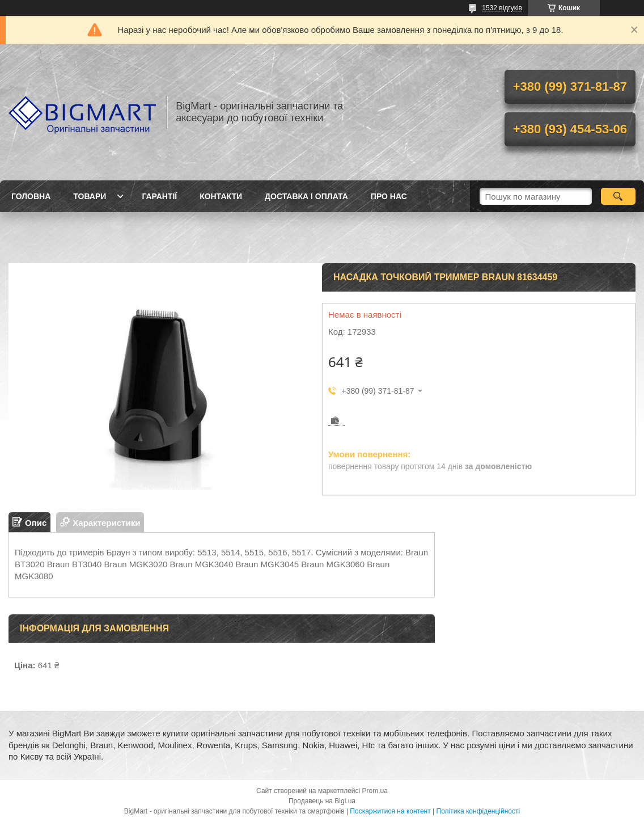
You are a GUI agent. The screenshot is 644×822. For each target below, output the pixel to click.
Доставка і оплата (306, 196)
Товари (90, 196)
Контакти (221, 196)
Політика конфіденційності (478, 811)
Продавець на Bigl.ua (322, 801)
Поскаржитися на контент (390, 811)
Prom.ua (375, 791)
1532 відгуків (502, 8)
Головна (31, 196)
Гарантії (159, 196)
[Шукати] (618, 196)
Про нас (389, 196)
